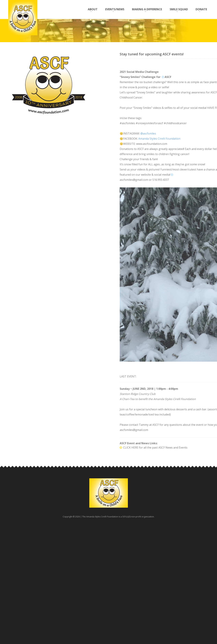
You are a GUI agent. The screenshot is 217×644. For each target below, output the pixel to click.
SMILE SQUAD (179, 9)
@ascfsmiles (181, 133)
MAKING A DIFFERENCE (147, 9)
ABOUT (93, 9)
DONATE (201, 9)
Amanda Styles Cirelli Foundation (192, 139)
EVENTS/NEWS (115, 9)
